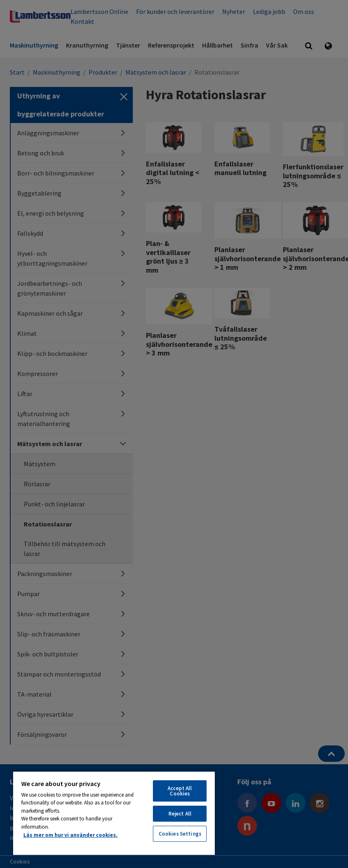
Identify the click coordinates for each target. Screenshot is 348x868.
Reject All (180, 814)
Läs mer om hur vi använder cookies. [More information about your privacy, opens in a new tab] (71, 835)
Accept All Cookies (180, 791)
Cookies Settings (180, 834)
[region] (114, 813)
